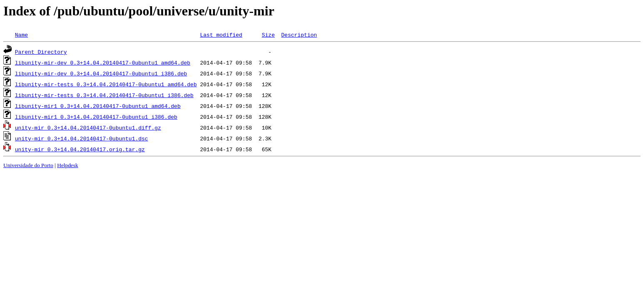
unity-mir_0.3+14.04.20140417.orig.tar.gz (80, 149)
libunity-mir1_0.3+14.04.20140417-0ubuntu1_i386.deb (96, 117)
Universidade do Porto (28, 165)
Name (21, 35)
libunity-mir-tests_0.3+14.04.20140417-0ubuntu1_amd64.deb (106, 84)
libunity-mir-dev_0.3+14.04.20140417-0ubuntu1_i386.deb (101, 73)
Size (268, 35)
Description (299, 35)
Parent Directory (41, 52)
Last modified (221, 35)
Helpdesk (67, 165)
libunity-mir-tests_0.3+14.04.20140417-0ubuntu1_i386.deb (104, 95)
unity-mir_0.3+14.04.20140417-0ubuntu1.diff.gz (88, 127)
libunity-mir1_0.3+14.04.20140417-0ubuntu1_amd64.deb (98, 106)
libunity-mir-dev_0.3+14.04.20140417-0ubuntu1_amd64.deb (103, 62)
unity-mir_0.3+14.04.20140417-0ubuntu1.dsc (82, 138)
